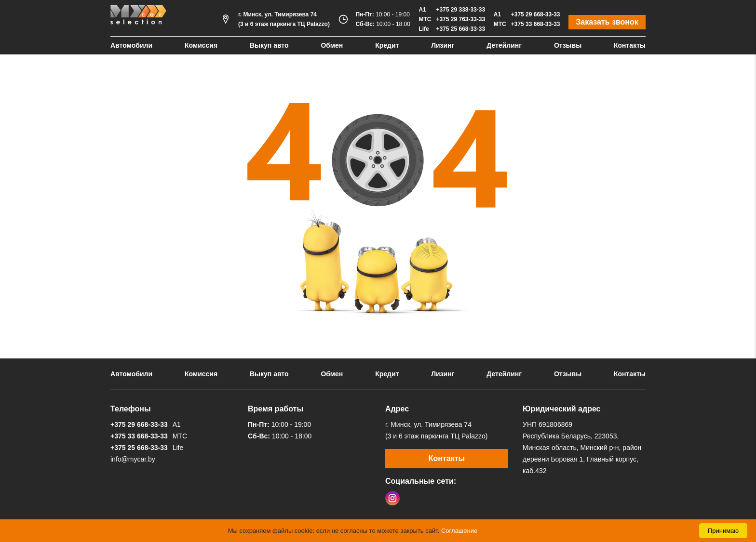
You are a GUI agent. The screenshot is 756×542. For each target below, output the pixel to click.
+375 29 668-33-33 (536, 14)
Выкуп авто (269, 45)
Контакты (630, 45)
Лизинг (443, 45)
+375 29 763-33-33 (460, 19)
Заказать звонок (607, 22)
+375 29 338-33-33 (460, 10)
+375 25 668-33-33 (460, 29)
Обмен (332, 45)
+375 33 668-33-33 (536, 24)
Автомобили (131, 45)
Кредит (387, 45)
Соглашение (459, 531)
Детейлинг (504, 45)
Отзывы (568, 45)
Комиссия (201, 45)
